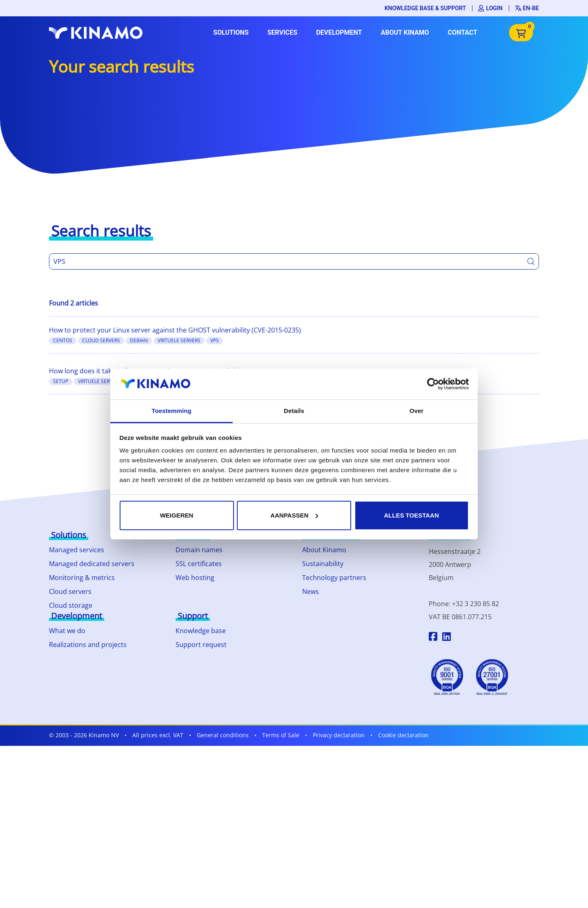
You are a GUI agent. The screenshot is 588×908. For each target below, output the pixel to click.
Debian (139, 340)
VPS (215, 340)
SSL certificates (199, 564)
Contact (463, 32)
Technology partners (334, 578)
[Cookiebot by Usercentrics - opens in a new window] (433, 384)
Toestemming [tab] (171, 411)
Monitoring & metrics (82, 578)
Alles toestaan (411, 515)
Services (282, 32)
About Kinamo (405, 32)
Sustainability (323, 564)
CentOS (63, 340)
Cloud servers (70, 591)
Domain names (199, 550)
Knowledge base (201, 631)
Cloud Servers (101, 340)
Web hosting (195, 578)
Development (339, 32)
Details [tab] (294, 411)
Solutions (231, 32)
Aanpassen (294, 515)
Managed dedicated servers (92, 564)
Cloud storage (71, 605)
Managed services (77, 550)
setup (61, 381)
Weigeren (177, 515)
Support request (201, 645)
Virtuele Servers (179, 340)
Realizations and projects (88, 645)
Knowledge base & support (425, 8)
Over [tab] (417, 411)
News (311, 591)
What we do (67, 631)
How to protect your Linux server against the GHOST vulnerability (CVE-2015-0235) (175, 330)
